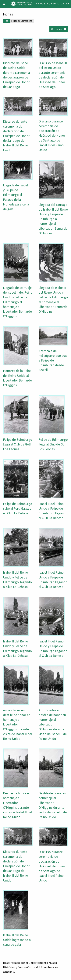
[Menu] (4, 4)
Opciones (57, 29)
